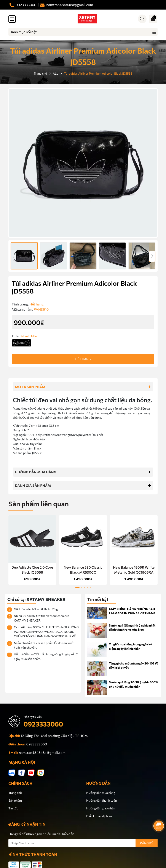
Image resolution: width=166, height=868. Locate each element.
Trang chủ (15, 793)
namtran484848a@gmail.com (42, 752)
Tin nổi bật (98, 599)
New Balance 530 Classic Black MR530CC (83, 570)
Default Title (22, 343)
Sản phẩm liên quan (39, 504)
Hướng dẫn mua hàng (101, 793)
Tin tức (13, 808)
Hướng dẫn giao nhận (101, 808)
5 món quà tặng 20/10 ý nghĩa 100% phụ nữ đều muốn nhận (134, 684)
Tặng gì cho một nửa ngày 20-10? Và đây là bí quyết (134, 665)
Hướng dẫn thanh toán (102, 800)
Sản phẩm (15, 800)
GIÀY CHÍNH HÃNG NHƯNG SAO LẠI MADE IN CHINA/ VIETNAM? (132, 611)
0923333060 (43, 724)
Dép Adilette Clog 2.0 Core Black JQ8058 (32, 570)
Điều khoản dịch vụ (99, 816)
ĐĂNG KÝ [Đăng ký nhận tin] (147, 843)
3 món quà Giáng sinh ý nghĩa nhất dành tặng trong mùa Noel (132, 628)
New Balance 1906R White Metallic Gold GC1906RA (134, 570)
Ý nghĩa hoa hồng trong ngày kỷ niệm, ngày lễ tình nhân (130, 646)
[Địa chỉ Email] (83, 843)
